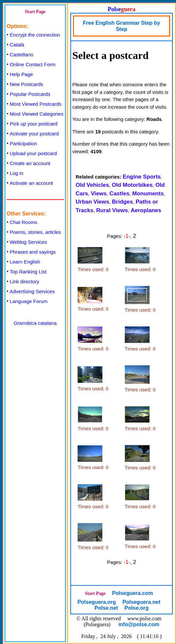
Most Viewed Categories (37, 114)
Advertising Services (32, 291)
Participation (24, 143)
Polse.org (137, 608)
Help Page (21, 74)
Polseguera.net (141, 602)
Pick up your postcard (34, 124)
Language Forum (29, 301)
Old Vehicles (92, 185)
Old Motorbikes (132, 185)
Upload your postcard (34, 153)
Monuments (148, 194)
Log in (17, 173)
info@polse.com (139, 624)
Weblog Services (28, 242)
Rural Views (112, 210)
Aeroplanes (146, 210)
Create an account (30, 163)
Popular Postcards (30, 94)
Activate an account (32, 183)
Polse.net (106, 608)
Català (17, 45)
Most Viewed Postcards (36, 104)
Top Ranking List (28, 272)
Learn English (25, 262)
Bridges (122, 202)
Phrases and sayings (33, 252)
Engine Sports (142, 177)
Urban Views (92, 202)
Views (99, 194)
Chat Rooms (24, 222)
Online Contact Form (33, 64)
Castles (119, 194)
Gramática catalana (35, 323)
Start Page (35, 12)
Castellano (22, 55)
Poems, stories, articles (35, 232)
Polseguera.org (96, 602)
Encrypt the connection (35, 35)
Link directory (25, 281)
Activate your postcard (34, 134)
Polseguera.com (132, 593)
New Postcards (27, 84)
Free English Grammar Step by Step (122, 26)
